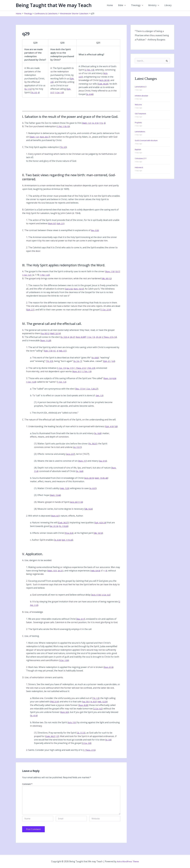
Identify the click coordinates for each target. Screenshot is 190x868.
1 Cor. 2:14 (107, 313)
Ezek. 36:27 (64, 526)
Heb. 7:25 (65, 492)
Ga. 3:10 (104, 464)
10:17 (25, 278)
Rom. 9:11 (78, 375)
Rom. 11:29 (50, 344)
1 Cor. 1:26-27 (93, 392)
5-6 (115, 365)
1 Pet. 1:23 (52, 278)
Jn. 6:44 (90, 98)
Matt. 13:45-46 (102, 481)
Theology (140, 5)
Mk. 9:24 (89, 512)
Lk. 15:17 (78, 451)
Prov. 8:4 (69, 536)
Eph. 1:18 (49, 354)
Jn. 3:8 (109, 743)
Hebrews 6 (139, 167)
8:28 (115, 382)
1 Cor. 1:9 (65, 96)
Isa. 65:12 (46, 337)
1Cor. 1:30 (64, 664)
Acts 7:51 (72, 726)
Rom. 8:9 (65, 716)
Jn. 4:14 (34, 719)
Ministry (155, 5)
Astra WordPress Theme (128, 861)
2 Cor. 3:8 (87, 747)
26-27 (74, 340)
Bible (126, 5)
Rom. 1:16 (110, 275)
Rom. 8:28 (84, 709)
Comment (27, 788)
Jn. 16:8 (98, 437)
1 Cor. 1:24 (31, 385)
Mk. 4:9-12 (107, 282)
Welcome (138, 105)
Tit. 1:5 (96, 702)
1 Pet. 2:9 (94, 371)
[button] (128, 5)
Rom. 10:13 (80, 292)
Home (115, 5)
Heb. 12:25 (105, 705)
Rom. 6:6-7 (46, 140)
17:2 (103, 126)
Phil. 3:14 (55, 705)
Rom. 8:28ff (83, 340)
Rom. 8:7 (53, 227)
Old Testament (140, 114)
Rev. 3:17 (81, 622)
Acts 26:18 (104, 84)
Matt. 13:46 (56, 499)
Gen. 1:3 (100, 399)
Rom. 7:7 (83, 464)
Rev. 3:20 (95, 234)
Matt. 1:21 (87, 126)
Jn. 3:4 (77, 365)
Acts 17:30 (97, 598)
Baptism (138, 150)
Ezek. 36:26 (103, 87)
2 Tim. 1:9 (90, 73)
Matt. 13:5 (53, 574)
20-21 (61, 574)
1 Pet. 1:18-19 (64, 130)
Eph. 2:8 (55, 85)
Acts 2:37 (71, 457)
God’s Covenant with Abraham (146, 141)
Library (168, 5)
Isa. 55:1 (88, 705)
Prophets (138, 123)
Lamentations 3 (141, 87)
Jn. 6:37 (94, 492)
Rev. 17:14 (81, 392)
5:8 (117, 430)
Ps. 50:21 (93, 447)
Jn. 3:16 (96, 126)
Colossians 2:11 (141, 158)
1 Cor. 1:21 (33, 278)
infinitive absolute (141, 96)
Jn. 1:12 (28, 92)
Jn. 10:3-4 (65, 340)
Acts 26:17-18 (77, 506)
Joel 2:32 (70, 292)
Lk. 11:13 (81, 736)
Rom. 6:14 (109, 671)
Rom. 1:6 (108, 382)
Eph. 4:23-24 (102, 526)
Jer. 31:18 (55, 530)
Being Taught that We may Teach (54, 5)
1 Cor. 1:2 (63, 385)
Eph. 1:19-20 (68, 543)
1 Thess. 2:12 (82, 371)
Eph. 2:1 (61, 227)
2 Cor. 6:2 (107, 598)
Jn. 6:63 (96, 361)
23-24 (102, 340)
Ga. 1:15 (71, 371)
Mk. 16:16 (99, 536)
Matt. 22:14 (56, 337)
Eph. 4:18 (110, 430)
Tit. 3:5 (34, 96)
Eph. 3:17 (55, 96)
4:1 (55, 354)
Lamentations (140, 132)
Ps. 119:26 (65, 530)
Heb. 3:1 (64, 354)
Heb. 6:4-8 (97, 574)
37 (59, 740)
